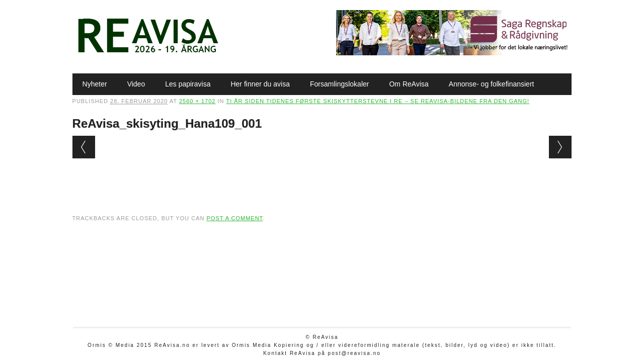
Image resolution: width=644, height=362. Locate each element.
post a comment (234, 218)
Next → (560, 147)
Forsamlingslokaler (339, 84)
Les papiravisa (188, 84)
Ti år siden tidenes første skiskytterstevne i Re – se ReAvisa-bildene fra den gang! (378, 101)
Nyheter (95, 84)
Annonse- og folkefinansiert (492, 84)
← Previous (84, 147)
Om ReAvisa (409, 84)
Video (136, 84)
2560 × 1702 (197, 101)
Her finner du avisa (260, 84)
